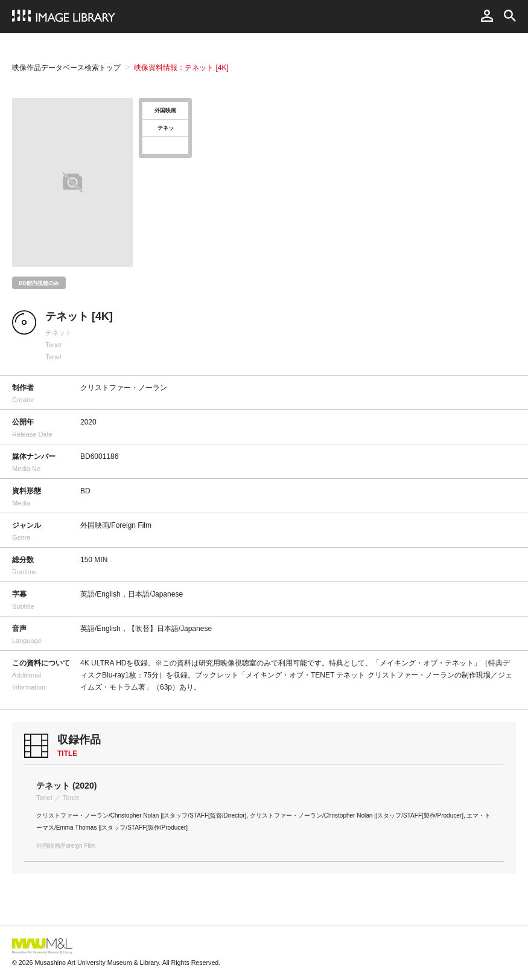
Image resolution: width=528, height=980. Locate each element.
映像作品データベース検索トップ (66, 68)
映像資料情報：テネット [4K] (181, 68)
